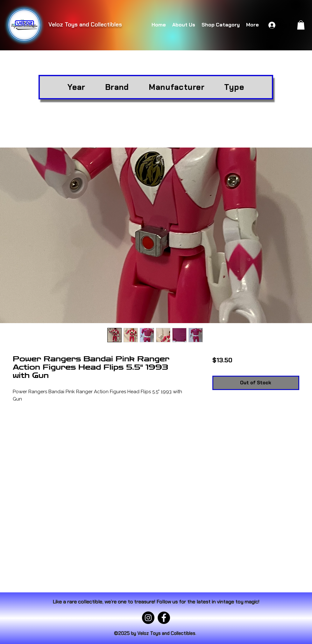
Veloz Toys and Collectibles (85, 25)
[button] (301, 25)
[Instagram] (148, 618)
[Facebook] (164, 618)
